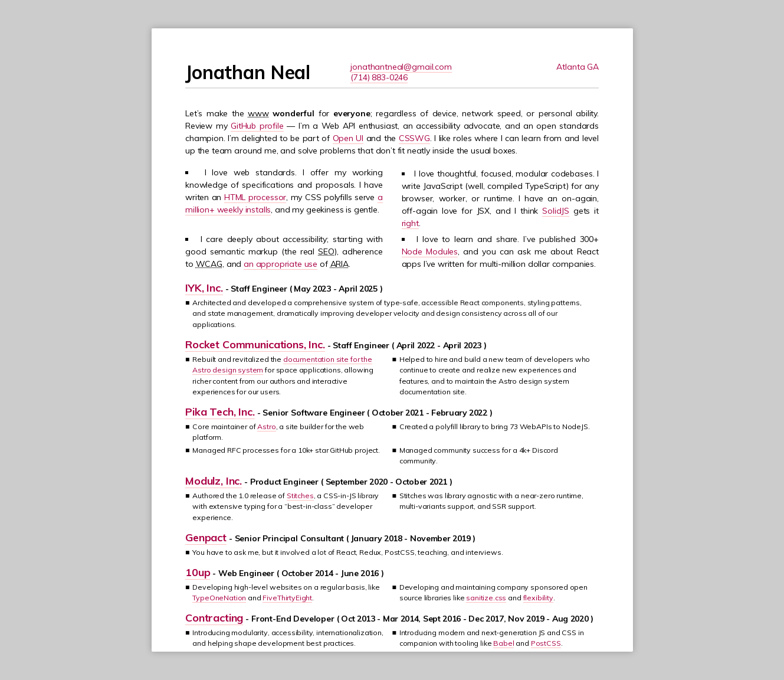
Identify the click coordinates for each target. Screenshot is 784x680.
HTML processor (255, 197)
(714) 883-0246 (379, 77)
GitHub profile (257, 126)
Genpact (206, 537)
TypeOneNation (219, 598)
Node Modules (430, 251)
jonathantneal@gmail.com (401, 67)
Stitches (300, 496)
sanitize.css (486, 598)
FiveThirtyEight (287, 598)
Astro (266, 426)
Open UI (348, 138)
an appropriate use (281, 264)
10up (198, 572)
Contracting (214, 618)
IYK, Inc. (204, 288)
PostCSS (546, 643)
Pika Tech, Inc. (220, 412)
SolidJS (556, 211)
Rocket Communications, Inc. (255, 344)
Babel (503, 643)
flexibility (538, 598)
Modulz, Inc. (214, 481)
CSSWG (414, 138)
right (410, 223)
